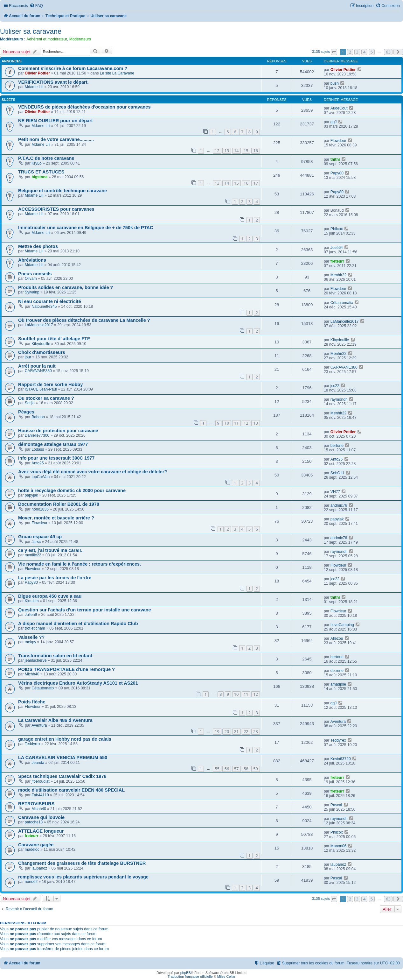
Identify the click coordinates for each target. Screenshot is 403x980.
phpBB (186, 973)
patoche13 (34, 822)
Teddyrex (33, 744)
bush (335, 83)
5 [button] (372, 52)
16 (256, 151)
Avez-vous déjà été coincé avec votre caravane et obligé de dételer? (93, 472)
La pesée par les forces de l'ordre (55, 578)
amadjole (338, 684)
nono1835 (40, 509)
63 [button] (388, 52)
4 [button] (364, 52)
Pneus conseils (35, 274)
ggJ (334, 122)
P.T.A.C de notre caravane (46, 158)
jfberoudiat (40, 781)
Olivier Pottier (37, 73)
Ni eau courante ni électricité (50, 301)
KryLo (37, 163)
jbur (28, 357)
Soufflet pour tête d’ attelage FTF (54, 339)
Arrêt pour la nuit (37, 366)
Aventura (39, 725)
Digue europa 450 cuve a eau (50, 596)
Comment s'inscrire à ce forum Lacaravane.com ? (73, 68)
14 (236, 151)
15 (246, 151)
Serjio (30, 403)
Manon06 (338, 846)
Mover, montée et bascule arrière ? (56, 518)
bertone (337, 446)
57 (236, 769)
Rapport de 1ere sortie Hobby (50, 384)
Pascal (336, 805)
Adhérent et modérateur (47, 39)
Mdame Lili (34, 87)
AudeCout (339, 108)
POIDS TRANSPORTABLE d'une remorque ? (66, 669)
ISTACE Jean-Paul (41, 389)
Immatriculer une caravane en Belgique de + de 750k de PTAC (86, 228)
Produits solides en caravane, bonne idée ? (66, 287)
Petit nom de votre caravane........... (56, 139)
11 (236, 423)
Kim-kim (32, 601)
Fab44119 (40, 795)
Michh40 (32, 674)
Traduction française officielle (190, 976)
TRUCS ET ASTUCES (41, 172)
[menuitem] (36, 6)
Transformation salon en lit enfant (55, 656)
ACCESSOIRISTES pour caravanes (56, 209)
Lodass (38, 449)
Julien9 (31, 615)
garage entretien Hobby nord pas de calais (65, 739)
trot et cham (35, 628)
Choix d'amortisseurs (42, 352)
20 (227, 731)
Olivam (31, 278)
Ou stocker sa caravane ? (46, 398)
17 (256, 183)
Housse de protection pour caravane (58, 431)
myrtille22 (33, 555)
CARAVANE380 (38, 371)
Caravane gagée (36, 845)
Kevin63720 (341, 759)
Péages (26, 412)
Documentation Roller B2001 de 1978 (59, 504)
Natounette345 (44, 307)
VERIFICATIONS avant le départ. (53, 82)
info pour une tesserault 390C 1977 (56, 458)
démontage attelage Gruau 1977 (53, 444)
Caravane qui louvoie (41, 817)
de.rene (337, 671)
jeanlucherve (36, 660)
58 (246, 769)
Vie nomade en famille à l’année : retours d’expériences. (80, 564)
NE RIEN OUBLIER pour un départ (56, 121)
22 (246, 731)
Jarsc (36, 542)
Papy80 (337, 173)
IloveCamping (342, 625)
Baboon (38, 417)
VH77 (335, 492)
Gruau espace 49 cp (40, 537)
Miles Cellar (226, 976)
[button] (334, 52)
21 (236, 731)
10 (227, 423)
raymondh (339, 399)
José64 (337, 248)
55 (217, 769)
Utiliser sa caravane (31, 31)
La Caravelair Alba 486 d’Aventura (55, 720)
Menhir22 (338, 275)
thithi (335, 159)
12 (217, 151)
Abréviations (32, 260)
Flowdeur (338, 141)
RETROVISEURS (36, 804)
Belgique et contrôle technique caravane (63, 191)
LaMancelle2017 (39, 325)
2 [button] (350, 52)
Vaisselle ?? (31, 637)
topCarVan (41, 477)
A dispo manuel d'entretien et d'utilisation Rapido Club (78, 624)
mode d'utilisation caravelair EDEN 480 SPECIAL (71, 790)
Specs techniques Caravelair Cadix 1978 (62, 776)
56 (227, 769)
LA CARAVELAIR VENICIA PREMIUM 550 (63, 758)
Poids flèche (32, 702)
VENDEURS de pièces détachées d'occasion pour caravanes (84, 107)
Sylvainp (32, 292)
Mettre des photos (38, 246)
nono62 (31, 882)
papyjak (31, 495)
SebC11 (337, 473)
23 (256, 731)
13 (227, 151)
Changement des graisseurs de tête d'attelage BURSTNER (82, 863)
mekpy (31, 642)
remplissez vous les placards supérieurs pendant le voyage (83, 877)
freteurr (337, 261)
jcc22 (335, 386)
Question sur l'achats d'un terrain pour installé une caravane (85, 610)
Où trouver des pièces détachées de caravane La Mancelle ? (84, 320)
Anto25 (38, 463)
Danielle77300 (37, 435)
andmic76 (339, 505)
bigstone (39, 177)
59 (256, 769)
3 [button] (357, 52)
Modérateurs (80, 39)
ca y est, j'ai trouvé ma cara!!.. (51, 550)
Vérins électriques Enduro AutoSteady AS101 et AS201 (78, 683)
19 (217, 731)
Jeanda (38, 763)
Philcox (337, 229)
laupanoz (39, 868)
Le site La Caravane (117, 73)
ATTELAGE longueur (41, 831)
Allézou (337, 638)
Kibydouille (41, 344)
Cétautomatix (342, 303)
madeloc (32, 850)
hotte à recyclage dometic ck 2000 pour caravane (72, 490)
